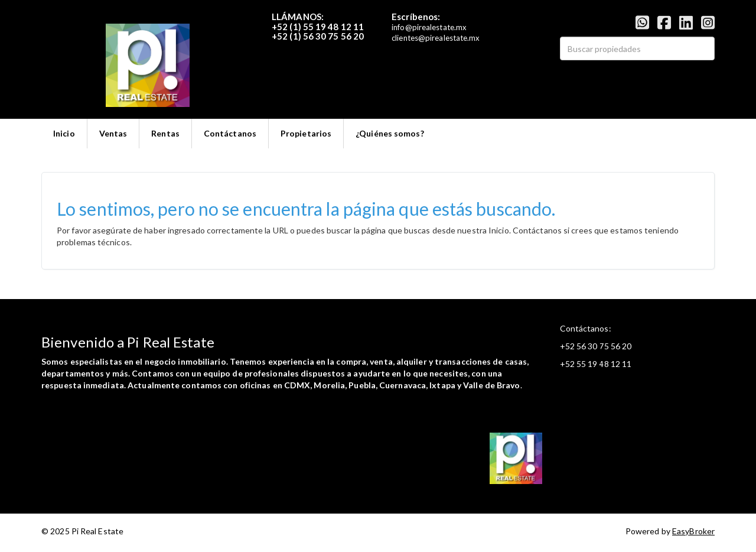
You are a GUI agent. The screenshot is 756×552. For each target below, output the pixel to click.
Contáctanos (230, 133)
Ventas (113, 133)
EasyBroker (693, 531)
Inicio (64, 133)
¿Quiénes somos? (390, 133)
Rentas (165, 133)
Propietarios (306, 133)
